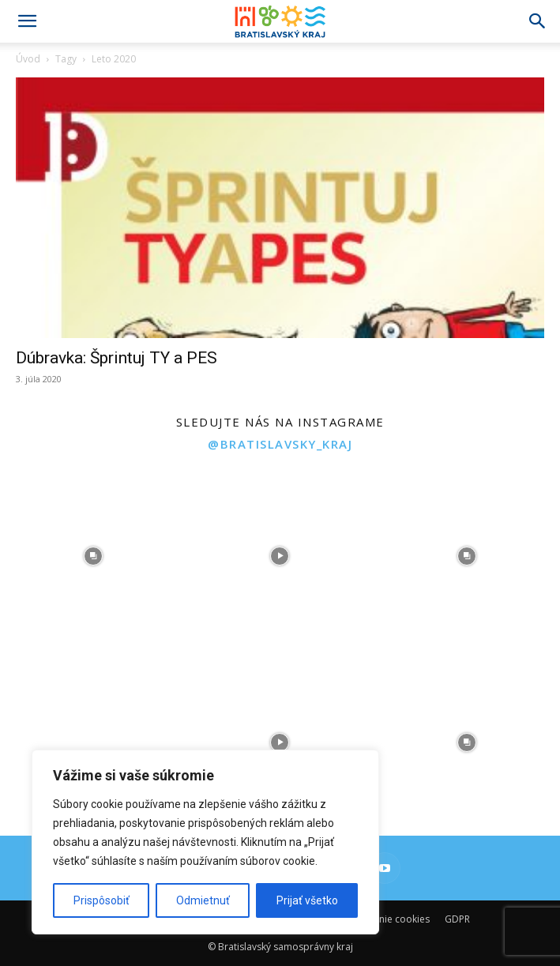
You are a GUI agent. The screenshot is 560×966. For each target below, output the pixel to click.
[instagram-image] (93, 555)
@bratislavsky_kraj (280, 444)
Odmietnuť (203, 900)
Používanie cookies (387, 919)
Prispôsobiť (101, 900)
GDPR (457, 919)
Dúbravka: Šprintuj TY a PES (117, 358)
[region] (205, 842)
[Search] (538, 21)
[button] (27, 21)
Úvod (28, 59)
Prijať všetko (307, 900)
